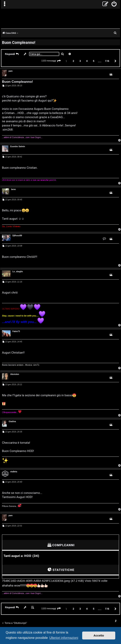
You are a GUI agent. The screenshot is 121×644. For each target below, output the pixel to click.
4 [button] (87, 61)
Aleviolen (15, 374)
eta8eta (14, 472)
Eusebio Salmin (18, 146)
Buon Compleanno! (19, 42)
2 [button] (73, 61)
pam (11, 71)
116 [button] (107, 61)
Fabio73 (16, 331)
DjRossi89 (17, 236)
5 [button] (94, 61)
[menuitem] (114, 4)
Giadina (12, 421)
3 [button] (80, 61)
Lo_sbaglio (18, 272)
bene (13, 189)
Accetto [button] (99, 636)
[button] (59, 61)
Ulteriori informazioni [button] (64, 638)
